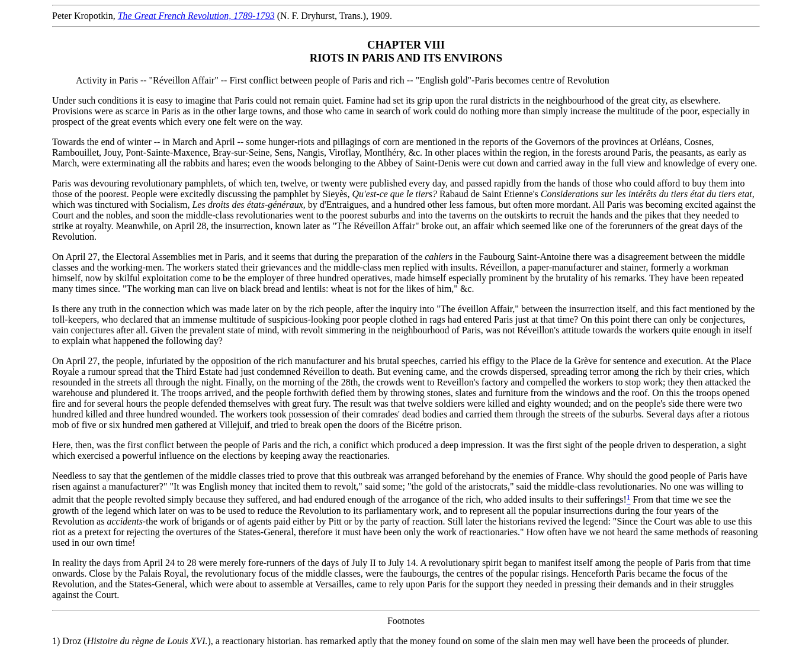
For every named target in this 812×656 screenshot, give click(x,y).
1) (56, 641)
